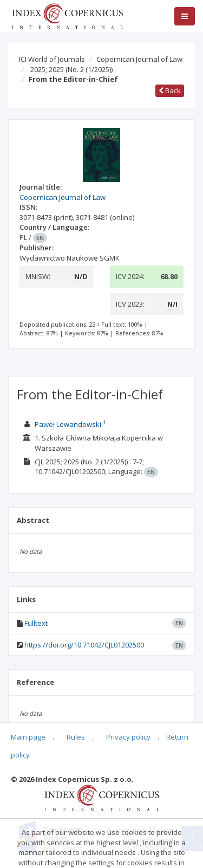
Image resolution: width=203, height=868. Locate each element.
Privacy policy (128, 737)
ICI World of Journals (52, 59)
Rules (76, 737)
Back (170, 90)
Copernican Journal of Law (139, 59)
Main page (28, 737)
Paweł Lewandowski (68, 424)
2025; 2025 (71, 69)
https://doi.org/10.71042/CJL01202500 (84, 645)
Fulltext (36, 623)
